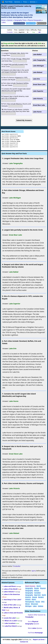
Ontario (28, 599)
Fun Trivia (7, 2)
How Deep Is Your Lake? (12, 600)
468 (39, 32)
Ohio (43, 602)
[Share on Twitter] (31, 23)
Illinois (28, 604)
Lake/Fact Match (11, 626)
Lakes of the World (10, 589)
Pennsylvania (30, 602)
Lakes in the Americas (12, 594)
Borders (41, 597)
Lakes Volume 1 (9, 592)
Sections (17, 2)
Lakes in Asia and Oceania (13, 613)
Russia (38, 602)
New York (37, 595)
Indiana (41, 606)
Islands (35, 597)
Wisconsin (34, 604)
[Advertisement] (24, 37)
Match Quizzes (30, 586)
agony (34, 571)
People (36, 588)
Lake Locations (10, 623)
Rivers (34, 599)
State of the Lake (10, 605)
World (39, 586)
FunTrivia (35, 633)
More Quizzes (35, 628)
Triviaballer (10, 32)
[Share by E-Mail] (41, 23)
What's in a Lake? (11, 621)
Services (33, 2)
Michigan (28, 606)
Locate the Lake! (10, 618)
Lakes (35, 606)
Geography (29, 588)
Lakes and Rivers (10, 586)
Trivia (25, 2)
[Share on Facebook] (19, 23)
